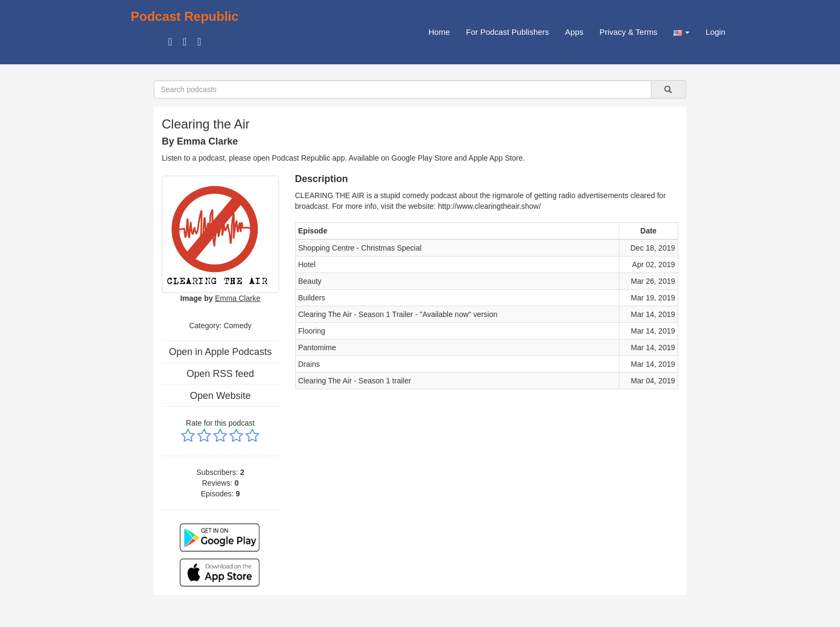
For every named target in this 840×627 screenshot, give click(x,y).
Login (715, 32)
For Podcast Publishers (508, 32)
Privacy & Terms (628, 32)
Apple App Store (496, 158)
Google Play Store (422, 158)
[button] (681, 32)
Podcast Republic (185, 16)
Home (439, 32)
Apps (574, 32)
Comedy (237, 326)
